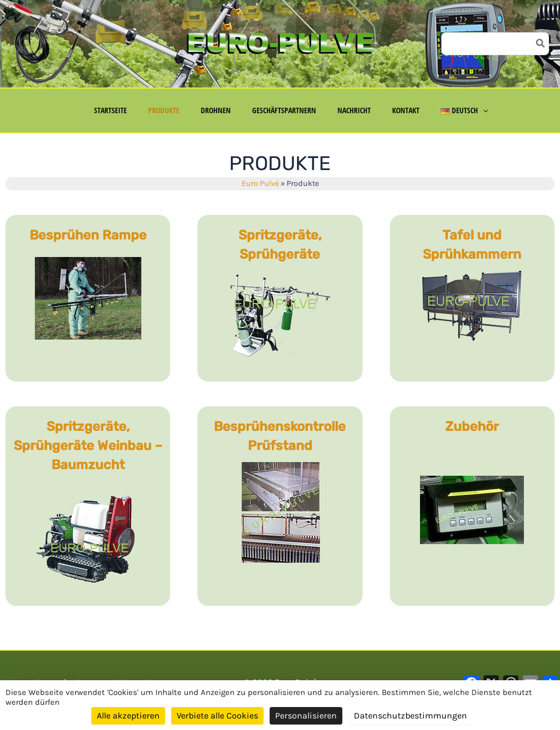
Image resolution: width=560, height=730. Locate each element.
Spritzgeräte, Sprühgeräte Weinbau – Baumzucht (88, 446)
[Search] (541, 44)
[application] (465, 110)
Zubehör (472, 427)
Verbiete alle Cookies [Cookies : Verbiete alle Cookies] (217, 716)
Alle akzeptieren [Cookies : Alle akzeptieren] (128, 716)
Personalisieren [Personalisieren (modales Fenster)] (306, 716)
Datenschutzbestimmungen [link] (410, 716)
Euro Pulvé (260, 183)
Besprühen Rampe (88, 235)
